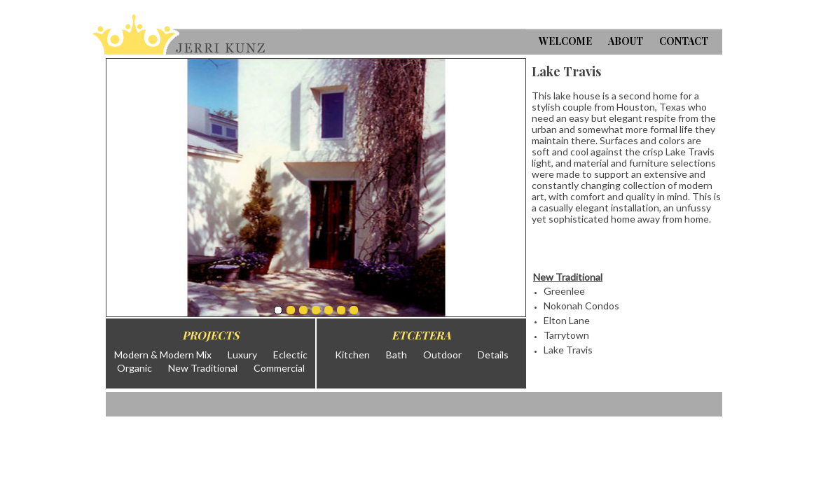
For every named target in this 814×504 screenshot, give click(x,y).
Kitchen (352, 355)
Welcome (565, 41)
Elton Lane (567, 320)
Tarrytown (566, 335)
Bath (396, 355)
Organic (134, 368)
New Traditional (203, 368)
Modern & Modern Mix (163, 355)
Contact (684, 41)
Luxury (242, 355)
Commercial (279, 368)
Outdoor (442, 355)
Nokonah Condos (581, 306)
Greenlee (564, 291)
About (626, 41)
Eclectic (290, 355)
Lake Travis (568, 350)
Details (493, 355)
